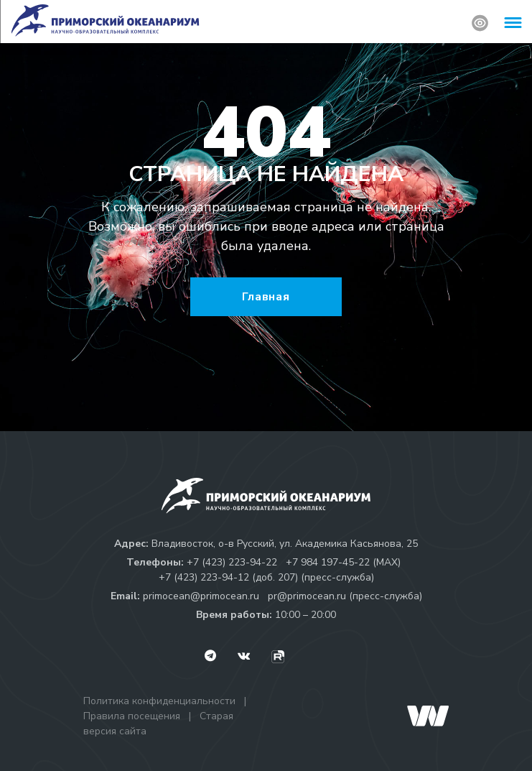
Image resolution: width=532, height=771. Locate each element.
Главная (266, 297)
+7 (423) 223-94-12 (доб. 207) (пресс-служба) (266, 577)
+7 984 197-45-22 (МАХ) (343, 562)
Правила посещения (132, 716)
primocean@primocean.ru (201, 596)
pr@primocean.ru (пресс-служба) (345, 596)
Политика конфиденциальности (159, 701)
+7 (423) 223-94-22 (232, 562)
